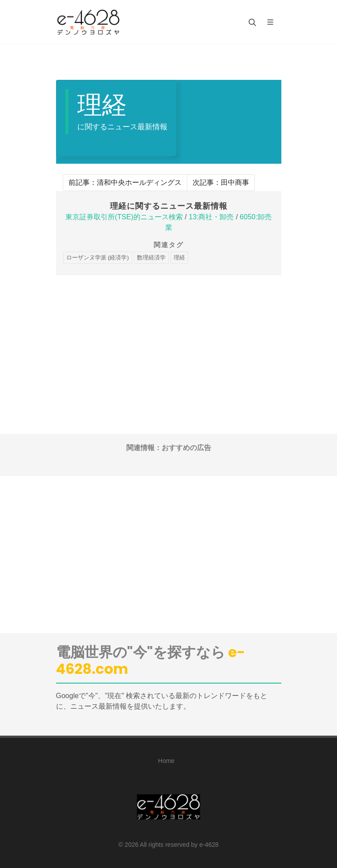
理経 (179, 257)
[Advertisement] (169, 337)
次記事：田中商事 (221, 182)
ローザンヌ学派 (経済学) (98, 257)
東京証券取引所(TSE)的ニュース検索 (124, 217)
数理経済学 (151, 257)
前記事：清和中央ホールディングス (125, 182)
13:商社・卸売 (211, 217)
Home (166, 761)
